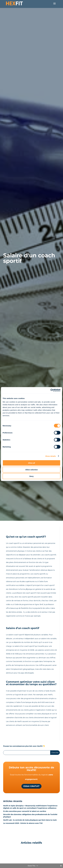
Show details (51, 456)
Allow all (32, 463)
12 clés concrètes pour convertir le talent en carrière (25, 811)
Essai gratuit (31, 786)
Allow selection (31, 470)
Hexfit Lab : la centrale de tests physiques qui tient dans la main (30, 820)
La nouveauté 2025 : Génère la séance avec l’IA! (23, 823)
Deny (32, 476)
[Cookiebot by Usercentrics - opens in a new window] (50, 390)
